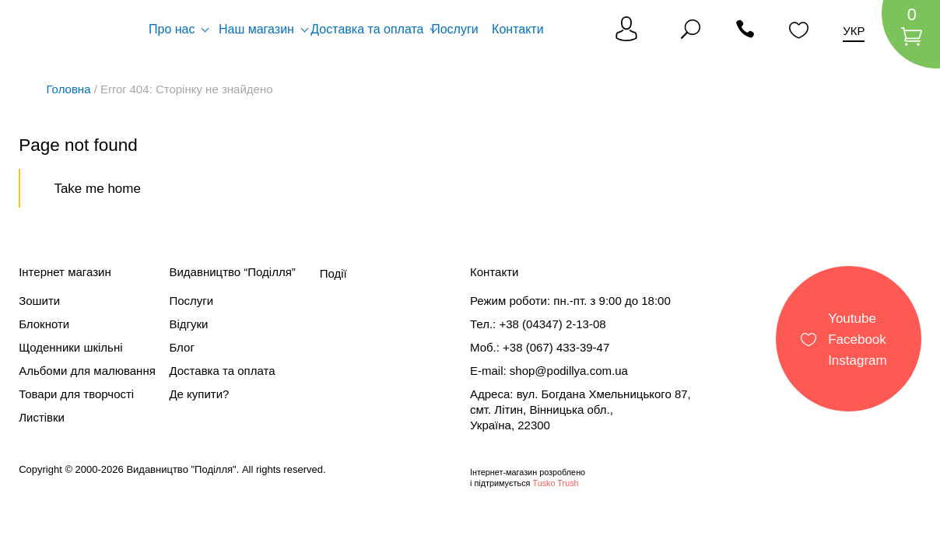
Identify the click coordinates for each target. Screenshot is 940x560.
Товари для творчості (76, 394)
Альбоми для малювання (87, 371)
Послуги (455, 29)
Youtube (852, 318)
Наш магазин (256, 29)
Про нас (172, 29)
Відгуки (188, 324)
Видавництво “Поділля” (232, 272)
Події (333, 273)
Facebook (857, 339)
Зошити (39, 301)
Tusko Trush (555, 483)
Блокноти (44, 324)
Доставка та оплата (367, 29)
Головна (69, 89)
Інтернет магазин (65, 272)
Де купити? (199, 394)
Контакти (518, 29)
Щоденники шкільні (70, 347)
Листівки (42, 417)
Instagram (858, 360)
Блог (181, 347)
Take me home (97, 189)
